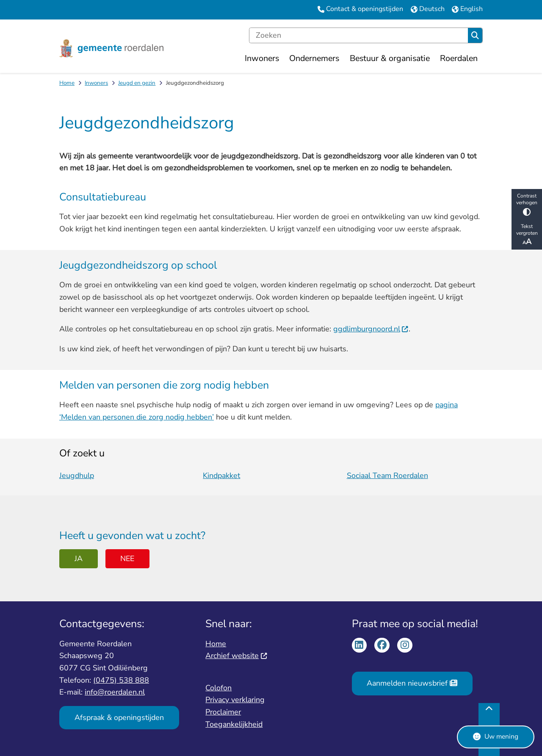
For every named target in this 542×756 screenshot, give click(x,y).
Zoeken (475, 36)
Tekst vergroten (527, 235)
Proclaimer (223, 712)
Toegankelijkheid (234, 724)
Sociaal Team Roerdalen (387, 475)
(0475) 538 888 (121, 680)
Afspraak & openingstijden (119, 717)
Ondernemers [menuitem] (314, 58)
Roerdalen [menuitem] (459, 58)
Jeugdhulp (77, 475)
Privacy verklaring (235, 700)
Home (67, 83)
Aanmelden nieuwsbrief (412, 683)
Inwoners (96, 83)
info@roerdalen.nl (115, 692)
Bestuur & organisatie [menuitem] (390, 58)
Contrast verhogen (527, 204)
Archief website (236, 656)
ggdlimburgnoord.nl (371, 329)
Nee (127, 559)
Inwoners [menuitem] (262, 58)
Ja (79, 559)
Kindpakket (221, 475)
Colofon (218, 688)
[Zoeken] (359, 36)
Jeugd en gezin (137, 83)
